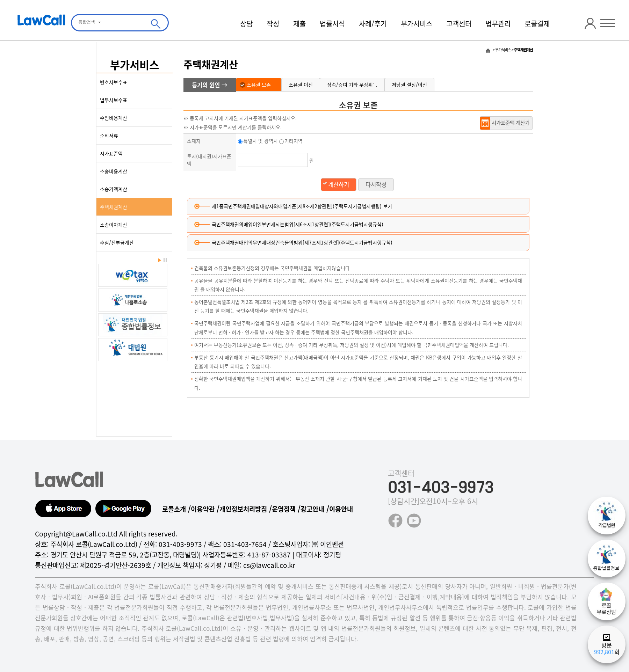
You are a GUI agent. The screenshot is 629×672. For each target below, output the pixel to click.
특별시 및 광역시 (258, 141)
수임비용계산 (114, 118)
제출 (299, 24)
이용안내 (341, 509)
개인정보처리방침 (243, 509)
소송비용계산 (114, 171)
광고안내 (312, 509)
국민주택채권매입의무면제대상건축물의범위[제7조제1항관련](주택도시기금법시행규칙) (302, 242)
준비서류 (109, 136)
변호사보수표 (114, 82)
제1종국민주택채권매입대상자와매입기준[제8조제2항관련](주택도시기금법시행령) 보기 (302, 206)
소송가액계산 (114, 189)
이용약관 (203, 509)
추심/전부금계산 (117, 242)
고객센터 (459, 24)
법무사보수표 (114, 100)
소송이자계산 (114, 225)
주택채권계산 (114, 207)
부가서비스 (417, 24)
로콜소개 (174, 509)
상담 (246, 24)
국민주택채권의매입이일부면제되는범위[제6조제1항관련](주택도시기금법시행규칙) (298, 224)
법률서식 (332, 24)
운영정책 (284, 509)
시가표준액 (111, 153)
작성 (273, 24)
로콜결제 (537, 24)
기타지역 (291, 141)
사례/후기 (373, 24)
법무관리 (498, 24)
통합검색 (87, 22)
